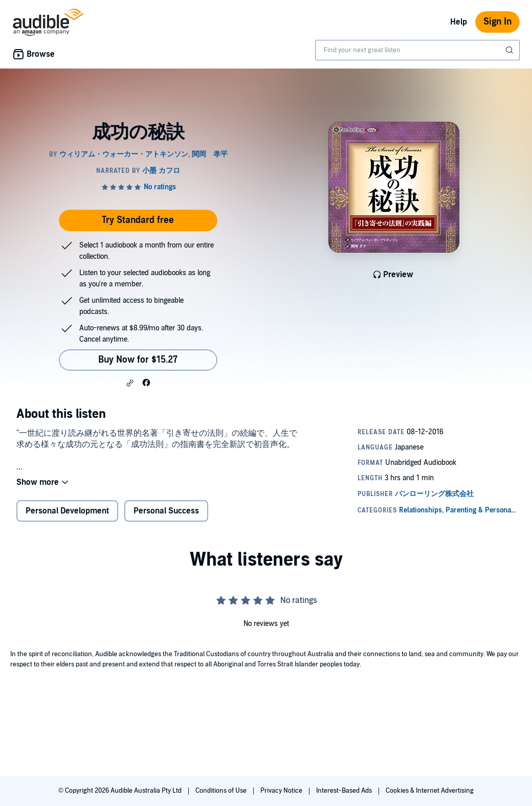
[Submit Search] (511, 50)
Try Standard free (138, 220)
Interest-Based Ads (345, 791)
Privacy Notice (282, 791)
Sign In (497, 22)
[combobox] (417, 50)
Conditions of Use (222, 791)
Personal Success (166, 511)
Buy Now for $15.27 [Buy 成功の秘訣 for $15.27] (138, 360)
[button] (130, 383)
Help (459, 22)
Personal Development (67, 511)
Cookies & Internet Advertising (430, 791)
